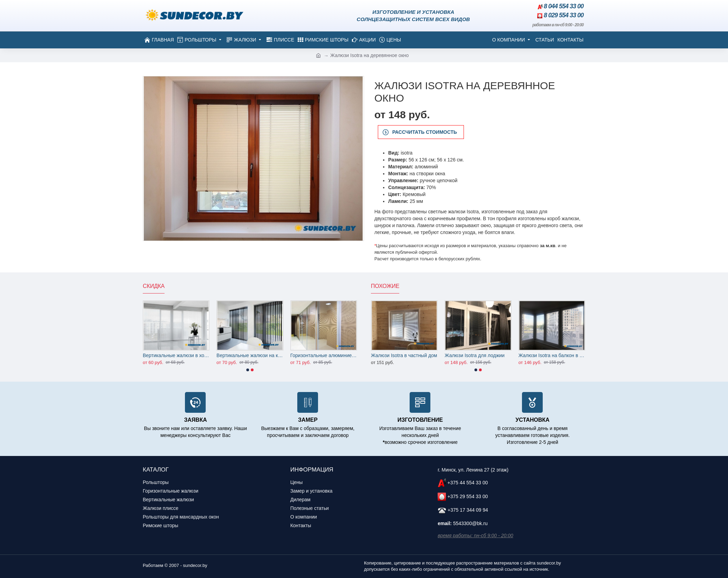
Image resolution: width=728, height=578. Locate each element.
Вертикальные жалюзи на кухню (250, 355)
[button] (248, 370)
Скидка (154, 286)
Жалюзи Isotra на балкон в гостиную (552, 355)
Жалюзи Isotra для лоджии (474, 355)
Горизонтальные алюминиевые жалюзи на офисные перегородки (324, 355)
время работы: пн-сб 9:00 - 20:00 (475, 535)
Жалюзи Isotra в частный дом (404, 355)
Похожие (385, 286)
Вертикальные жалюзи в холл (176, 355)
